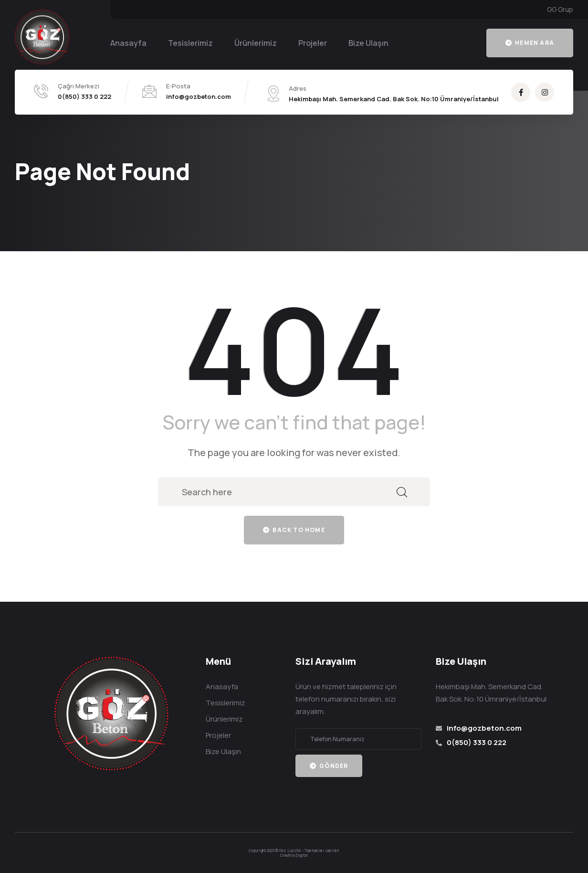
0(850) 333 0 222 (84, 96)
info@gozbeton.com (199, 96)
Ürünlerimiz (256, 43)
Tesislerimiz (190, 43)
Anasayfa (128, 43)
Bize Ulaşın (368, 43)
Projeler (313, 43)
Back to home (294, 530)
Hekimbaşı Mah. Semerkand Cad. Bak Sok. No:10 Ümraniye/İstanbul (394, 99)
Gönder (329, 766)
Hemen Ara (530, 43)
